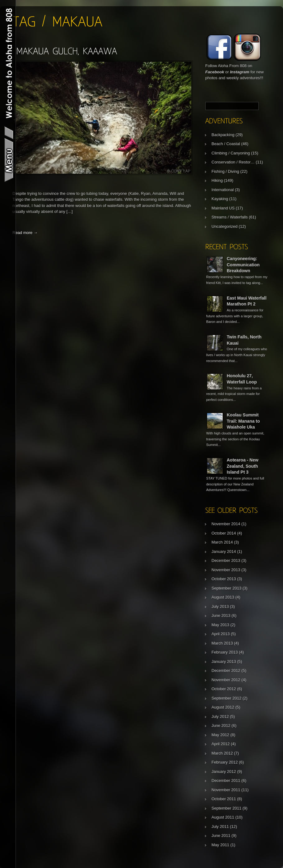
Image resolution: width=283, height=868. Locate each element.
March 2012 (222, 753)
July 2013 (220, 606)
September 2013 (226, 588)
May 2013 (220, 625)
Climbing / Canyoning (231, 153)
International (223, 190)
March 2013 (222, 643)
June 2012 (221, 726)
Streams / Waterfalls (230, 217)
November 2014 (226, 524)
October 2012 (224, 689)
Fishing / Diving (225, 171)
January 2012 (224, 772)
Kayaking (220, 199)
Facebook (215, 72)
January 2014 (224, 551)
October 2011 (224, 799)
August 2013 (223, 597)
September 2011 (226, 808)
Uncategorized (225, 226)
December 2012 (226, 671)
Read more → (25, 233)
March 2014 (222, 542)
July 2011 (220, 827)
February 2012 (225, 762)
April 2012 (221, 744)
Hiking (217, 180)
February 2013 (225, 652)
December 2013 (226, 560)
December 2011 (226, 781)
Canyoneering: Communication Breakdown (243, 265)
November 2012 (226, 680)
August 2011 (223, 817)
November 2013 (226, 570)
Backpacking (223, 135)
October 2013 (224, 579)
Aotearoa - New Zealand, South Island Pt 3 (243, 466)
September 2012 (226, 698)
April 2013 (221, 634)
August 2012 (223, 707)
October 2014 (224, 533)
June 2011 (221, 836)
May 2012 (220, 735)
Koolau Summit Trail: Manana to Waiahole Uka (243, 421)
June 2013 (221, 615)
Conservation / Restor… (233, 162)
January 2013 (224, 661)
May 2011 (220, 845)
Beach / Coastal (226, 144)
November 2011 (226, 790)
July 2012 (220, 716)
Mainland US (223, 208)
